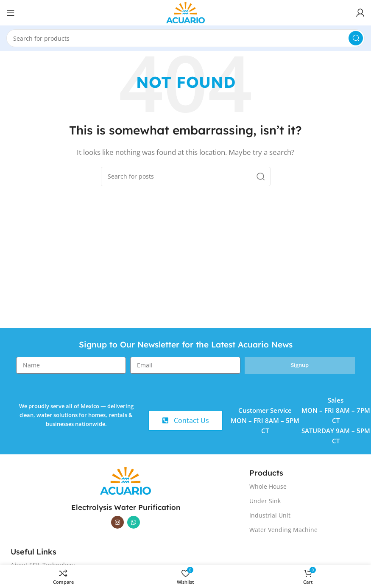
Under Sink (265, 501)
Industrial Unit (270, 515)
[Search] (185, 38)
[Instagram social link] (117, 522)
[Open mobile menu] (11, 13)
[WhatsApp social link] (134, 522)
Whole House (268, 486)
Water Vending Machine (283, 530)
